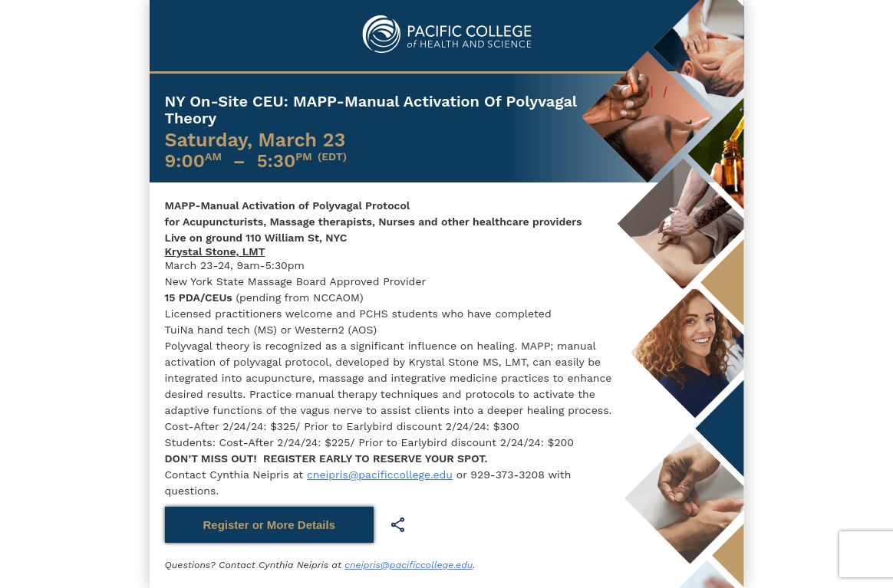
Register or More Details (270, 525)
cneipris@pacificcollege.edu (380, 475)
